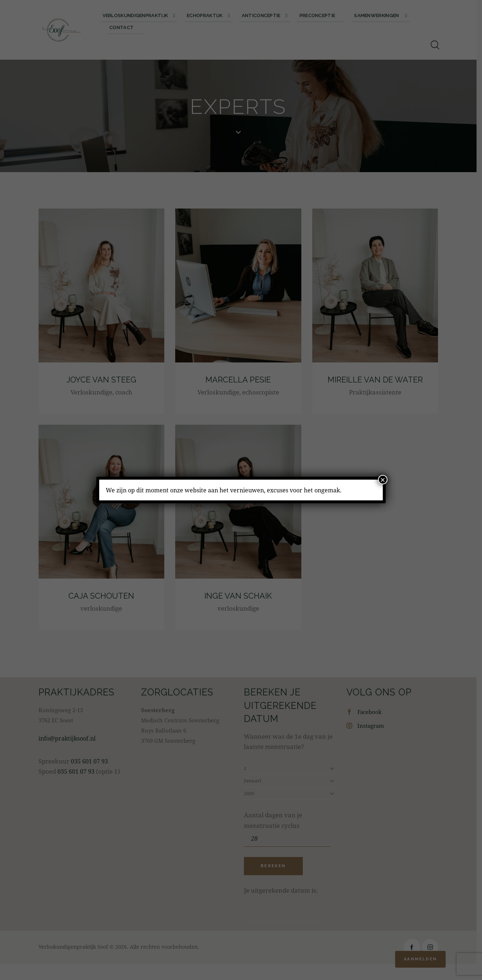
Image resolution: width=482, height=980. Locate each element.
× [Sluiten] (383, 480)
